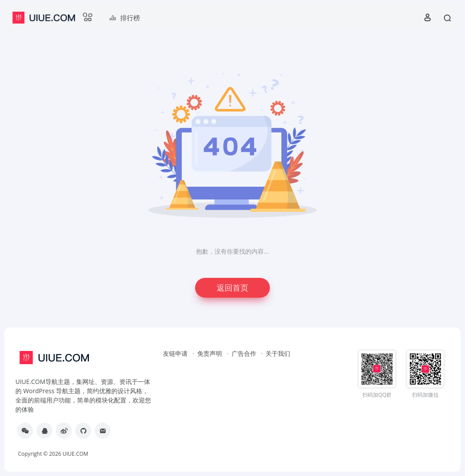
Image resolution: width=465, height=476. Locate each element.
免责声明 (210, 353)
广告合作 (244, 353)
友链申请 (175, 353)
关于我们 (278, 353)
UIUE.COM (75, 454)
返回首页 (232, 288)
